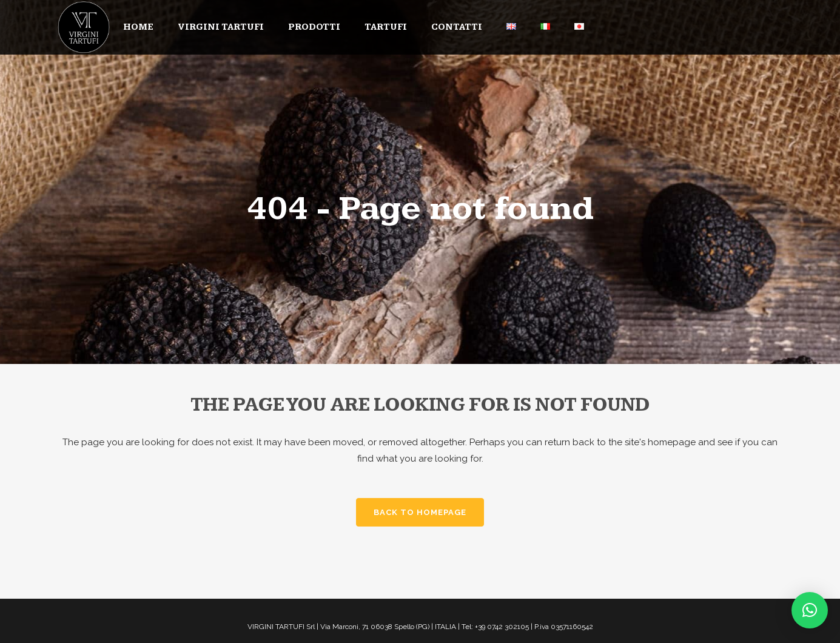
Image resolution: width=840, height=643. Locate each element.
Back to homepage (420, 512)
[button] (810, 610)
